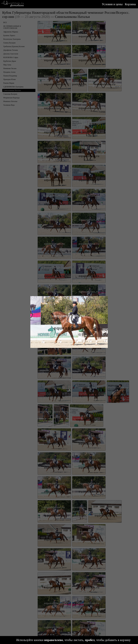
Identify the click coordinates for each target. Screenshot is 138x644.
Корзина (130, 4)
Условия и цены (112, 4)
